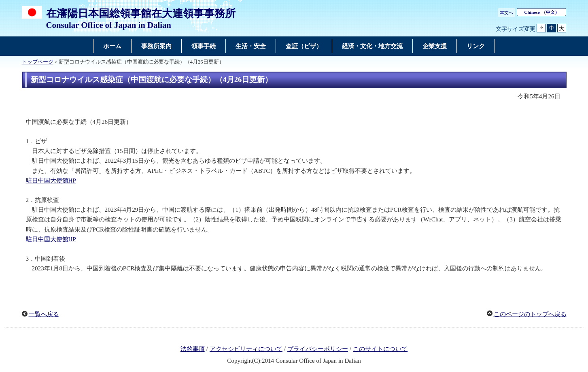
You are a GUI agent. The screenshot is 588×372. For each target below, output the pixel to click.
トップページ (38, 62)
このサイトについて (380, 349)
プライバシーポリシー (318, 349)
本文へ (506, 13)
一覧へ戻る (44, 314)
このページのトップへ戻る (530, 314)
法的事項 (193, 349)
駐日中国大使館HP (51, 181)
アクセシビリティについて (246, 349)
